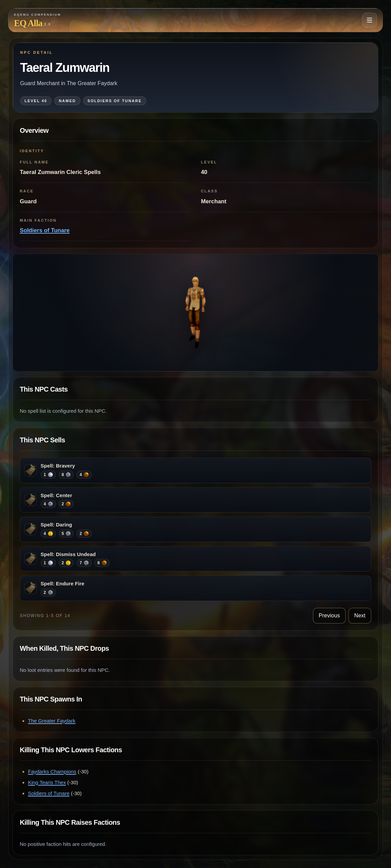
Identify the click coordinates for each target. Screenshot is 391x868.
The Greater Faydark (52, 721)
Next (360, 616)
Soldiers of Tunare (45, 230)
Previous (329, 616)
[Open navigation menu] (370, 20)
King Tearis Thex (47, 782)
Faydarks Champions (52, 771)
